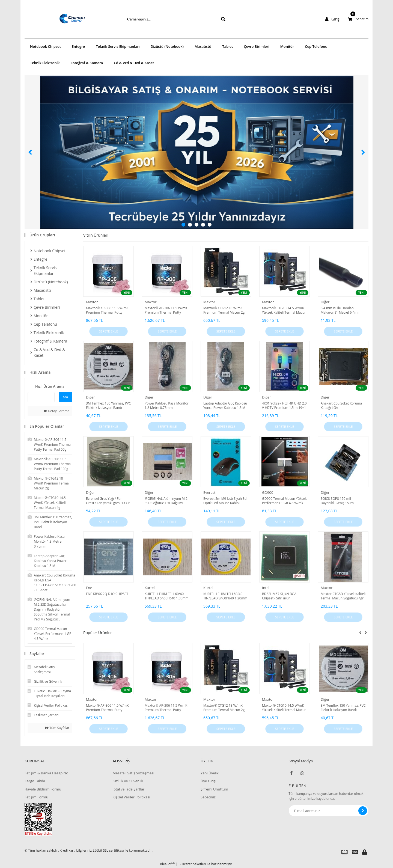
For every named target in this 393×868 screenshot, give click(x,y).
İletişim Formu (36, 797)
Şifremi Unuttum (214, 789)
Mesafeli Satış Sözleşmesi (133, 773)
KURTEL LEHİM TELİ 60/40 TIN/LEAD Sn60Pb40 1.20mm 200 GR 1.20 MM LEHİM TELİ (225, 596)
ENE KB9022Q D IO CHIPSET (107, 594)
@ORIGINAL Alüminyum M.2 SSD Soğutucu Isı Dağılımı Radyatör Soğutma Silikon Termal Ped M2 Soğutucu (166, 501)
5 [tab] (210, 225)
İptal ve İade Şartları (129, 789)
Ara (65, 397)
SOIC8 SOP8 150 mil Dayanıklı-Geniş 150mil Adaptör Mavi (338, 501)
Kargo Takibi (35, 781)
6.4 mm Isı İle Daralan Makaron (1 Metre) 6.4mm (341, 310)
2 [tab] (190, 225)
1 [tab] (183, 225)
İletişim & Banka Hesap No (46, 773)
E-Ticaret (185, 864)
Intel (266, 588)
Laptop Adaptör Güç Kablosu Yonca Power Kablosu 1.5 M (225, 406)
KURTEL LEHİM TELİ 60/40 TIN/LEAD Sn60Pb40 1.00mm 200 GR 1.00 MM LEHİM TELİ (167, 596)
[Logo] (64, 19)
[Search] (167, 19)
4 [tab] (203, 225)
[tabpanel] (196, 152)
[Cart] (358, 19)
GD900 (268, 492)
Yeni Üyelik (210, 773)
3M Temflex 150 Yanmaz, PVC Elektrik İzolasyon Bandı (108, 406)
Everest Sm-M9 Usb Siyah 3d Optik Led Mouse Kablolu (225, 501)
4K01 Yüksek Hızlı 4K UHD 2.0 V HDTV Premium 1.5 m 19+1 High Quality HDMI (284, 406)
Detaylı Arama (56, 411)
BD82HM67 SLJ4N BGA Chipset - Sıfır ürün (279, 596)
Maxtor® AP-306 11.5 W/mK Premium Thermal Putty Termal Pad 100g (166, 310)
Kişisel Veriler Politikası (131, 797)
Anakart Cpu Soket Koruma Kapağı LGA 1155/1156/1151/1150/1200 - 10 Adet (343, 406)
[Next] (363, 152)
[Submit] (363, 811)
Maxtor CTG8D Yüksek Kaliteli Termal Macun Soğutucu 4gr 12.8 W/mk (343, 596)
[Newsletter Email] (329, 811)
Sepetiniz (208, 797)
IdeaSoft (167, 864)
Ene (89, 588)
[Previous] (30, 152)
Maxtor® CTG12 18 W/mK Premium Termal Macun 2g (224, 310)
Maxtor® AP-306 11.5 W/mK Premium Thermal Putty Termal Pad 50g (107, 310)
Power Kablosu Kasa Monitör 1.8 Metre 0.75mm (167, 406)
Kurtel (150, 588)
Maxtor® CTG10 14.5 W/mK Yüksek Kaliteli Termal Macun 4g (284, 310)
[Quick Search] (41, 397)
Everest (209, 492)
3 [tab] (196, 225)
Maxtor (92, 302)
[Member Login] (333, 19)
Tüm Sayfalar (57, 728)
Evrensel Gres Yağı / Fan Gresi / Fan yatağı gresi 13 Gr (108, 501)
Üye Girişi (208, 781)
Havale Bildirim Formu (43, 789)
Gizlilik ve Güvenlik (128, 781)
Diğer (325, 302)
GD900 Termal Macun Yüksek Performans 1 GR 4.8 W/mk (284, 501)
